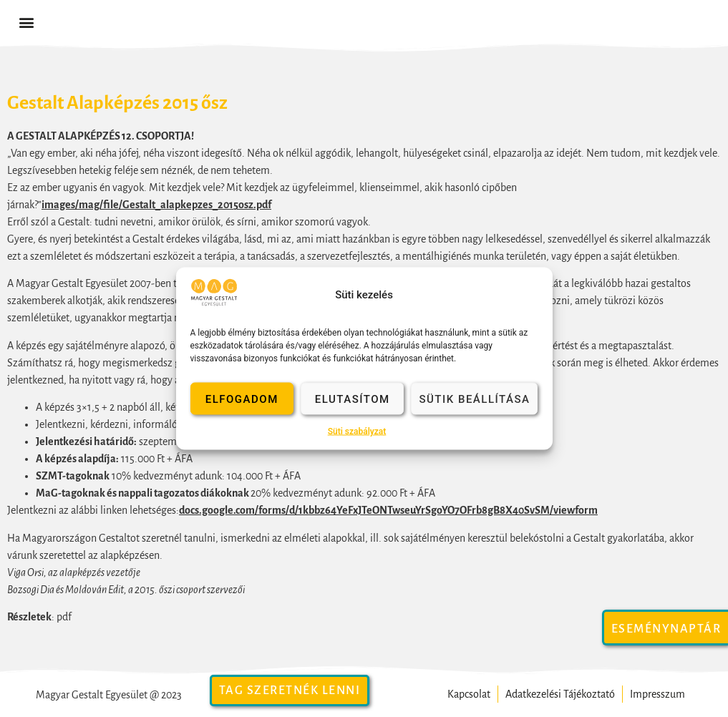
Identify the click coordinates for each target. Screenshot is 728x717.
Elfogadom (242, 399)
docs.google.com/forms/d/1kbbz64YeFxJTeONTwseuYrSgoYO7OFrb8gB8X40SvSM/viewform (388, 510)
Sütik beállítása (474, 399)
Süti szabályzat (357, 431)
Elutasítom (353, 399)
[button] (26, 23)
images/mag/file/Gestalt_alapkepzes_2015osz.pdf (156, 205)
